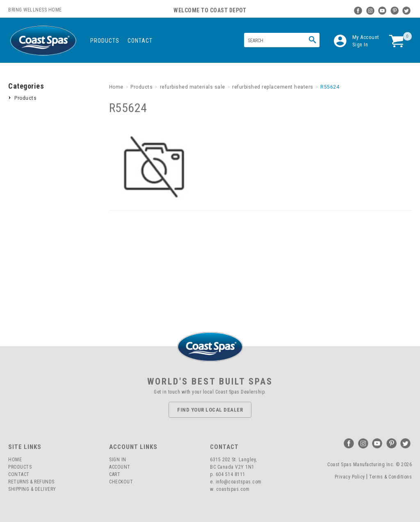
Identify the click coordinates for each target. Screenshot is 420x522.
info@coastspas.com (239, 482)
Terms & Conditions (390, 477)
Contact (140, 41)
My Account (366, 37)
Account (120, 467)
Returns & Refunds (31, 482)
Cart (115, 474)
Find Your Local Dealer (210, 410)
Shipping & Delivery (32, 489)
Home (15, 460)
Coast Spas (43, 41)
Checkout (121, 482)
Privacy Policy (350, 477)
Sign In (360, 45)
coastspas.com (233, 489)
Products (105, 41)
